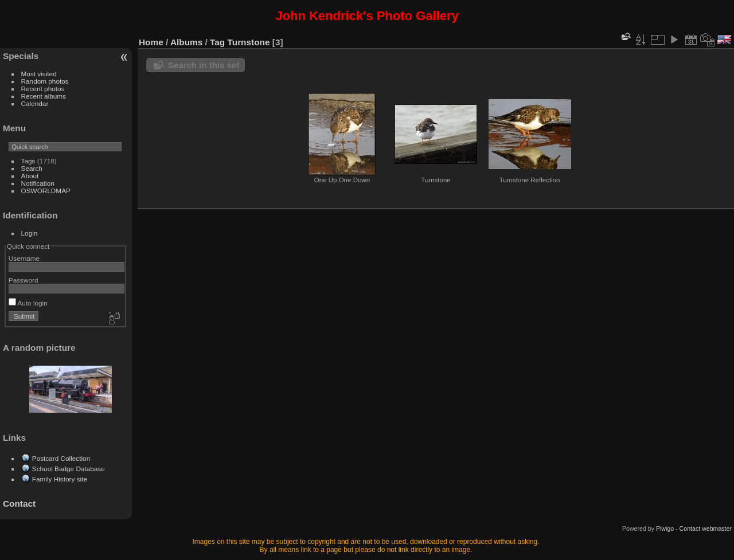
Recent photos (43, 89)
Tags (28, 161)
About (30, 176)
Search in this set (204, 65)
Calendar (35, 103)
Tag (217, 42)
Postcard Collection (61, 458)
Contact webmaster (706, 528)
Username (24, 258)
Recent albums (44, 96)
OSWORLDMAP (46, 191)
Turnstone (249, 42)
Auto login (28, 303)
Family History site (60, 479)
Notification (38, 183)
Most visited (39, 74)
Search (32, 168)
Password (24, 280)
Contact (19, 504)
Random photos (45, 81)
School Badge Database (69, 469)
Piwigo (665, 528)
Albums (186, 42)
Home (151, 42)
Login (30, 233)
